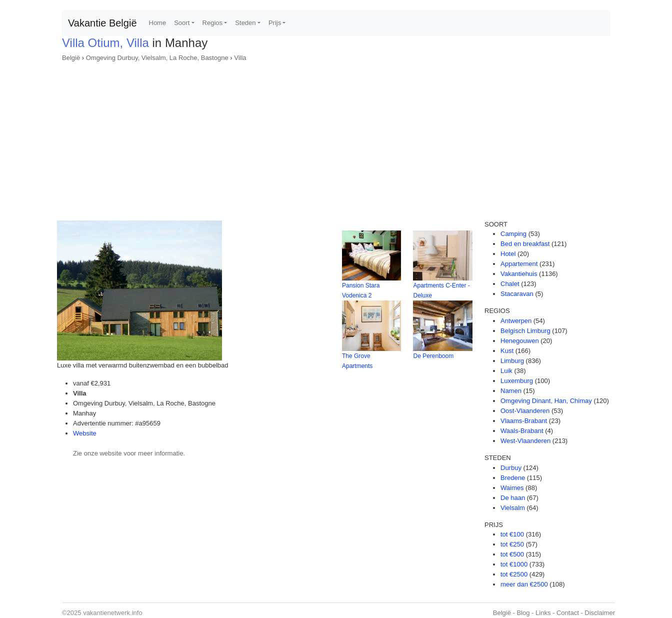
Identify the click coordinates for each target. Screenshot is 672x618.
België (71, 58)
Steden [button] (245, 23)
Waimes (512, 488)
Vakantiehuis (519, 274)
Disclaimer (600, 613)
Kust (507, 351)
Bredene (513, 478)
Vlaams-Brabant (524, 421)
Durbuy (511, 468)
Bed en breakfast (525, 244)
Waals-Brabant (522, 431)
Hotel (508, 254)
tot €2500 (514, 574)
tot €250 (512, 544)
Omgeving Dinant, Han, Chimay (546, 401)
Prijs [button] (275, 23)
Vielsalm (513, 508)
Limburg (512, 361)
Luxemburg (517, 381)
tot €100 (512, 534)
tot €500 (512, 554)
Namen (511, 391)
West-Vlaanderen (525, 441)
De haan (513, 498)
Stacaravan (517, 294)
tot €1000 (514, 564)
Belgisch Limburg (525, 331)
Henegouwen (520, 341)
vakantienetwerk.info (113, 613)
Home (158, 23)
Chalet (510, 284)
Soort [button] (182, 23)
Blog (523, 613)
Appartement (519, 264)
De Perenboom (433, 356)
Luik (506, 371)
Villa (240, 58)
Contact (568, 613)
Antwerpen (516, 321)
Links (543, 613)
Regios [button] (212, 23)
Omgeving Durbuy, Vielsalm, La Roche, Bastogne (157, 58)
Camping (513, 234)
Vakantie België (102, 23)
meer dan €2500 (524, 584)
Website (85, 433)
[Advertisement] (336, 138)
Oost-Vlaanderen (525, 411)
